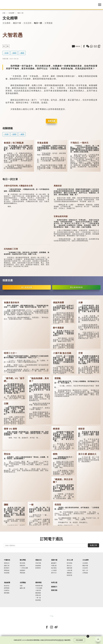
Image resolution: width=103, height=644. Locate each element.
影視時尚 (38, 568)
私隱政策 (60, 640)
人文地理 (54, 570)
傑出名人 (69, 566)
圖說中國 (17, 23)
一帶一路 (38, 598)
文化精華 (11, 13)
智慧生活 (7, 563)
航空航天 (7, 568)
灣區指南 (22, 573)
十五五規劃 (39, 588)
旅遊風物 (38, 566)
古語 (7, 53)
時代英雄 (69, 563)
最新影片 (54, 587)
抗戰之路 (38, 595)
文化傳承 (6, 23)
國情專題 (38, 582)
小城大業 (38, 590)
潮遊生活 (38, 560)
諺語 (15, 53)
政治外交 (7, 586)
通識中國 (54, 560)
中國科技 (7, 560)
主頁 (4, 13)
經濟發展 (7, 588)
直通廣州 (22, 570)
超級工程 (7, 566)
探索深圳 (22, 566)
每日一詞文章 (10, 179)
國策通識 (38, 593)
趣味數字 (54, 563)
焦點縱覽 (7, 582)
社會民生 (7, 590)
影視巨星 (69, 575)
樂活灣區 (23, 560)
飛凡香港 (22, 563)
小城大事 (69, 570)
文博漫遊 (48, 23)
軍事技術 (7, 570)
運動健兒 (69, 573)
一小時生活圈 (24, 568)
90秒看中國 (39, 586)
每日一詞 (20, 13)
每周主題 (54, 582)
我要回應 (52, 121)
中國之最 (54, 566)
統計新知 (54, 568)
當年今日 (54, 573)
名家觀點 (23, 582)
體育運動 (7, 593)
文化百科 (27, 23)
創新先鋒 (69, 568)
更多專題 (38, 600)
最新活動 (54, 590)
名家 (21, 586)
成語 (23, 53)
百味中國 (38, 563)
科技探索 (7, 573)
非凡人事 (70, 560)
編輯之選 (22, 588)
